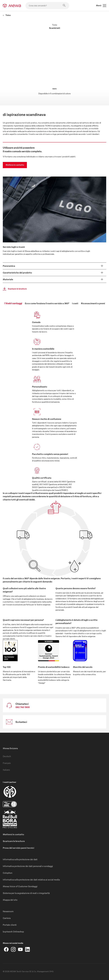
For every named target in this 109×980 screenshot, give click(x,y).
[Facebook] (6, 949)
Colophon (8, 873)
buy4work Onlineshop (13, 932)
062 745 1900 (23, 707)
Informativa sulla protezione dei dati (20, 859)
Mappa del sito (10, 900)
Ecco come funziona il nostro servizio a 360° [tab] (47, 303)
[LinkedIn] (27, 949)
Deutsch (7, 756)
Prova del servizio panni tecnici (18, 848)
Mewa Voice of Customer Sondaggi (20, 886)
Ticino (7, 15)
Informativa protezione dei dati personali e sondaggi (28, 866)
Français (7, 763)
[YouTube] (20, 949)
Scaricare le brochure (14, 289)
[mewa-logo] (12, 6)
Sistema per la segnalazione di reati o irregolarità (26, 893)
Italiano (6, 770)
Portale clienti (10, 925)
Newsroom (8, 911)
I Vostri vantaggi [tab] (13, 303)
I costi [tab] (75, 303)
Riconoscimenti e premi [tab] (93, 303)
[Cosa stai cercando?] (47, 6)
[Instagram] (13, 949)
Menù (101, 6)
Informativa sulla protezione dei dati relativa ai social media (31, 880)
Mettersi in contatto (15, 165)
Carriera (7, 918)
